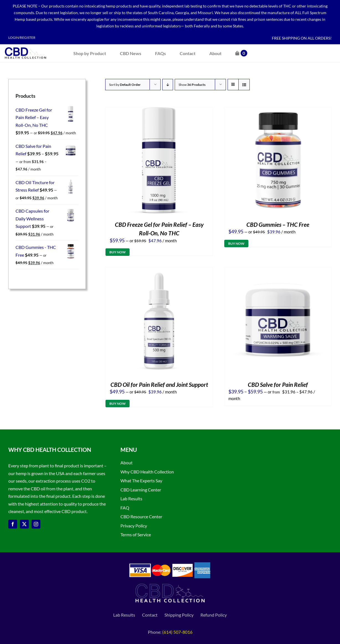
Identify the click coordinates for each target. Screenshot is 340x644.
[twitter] (24, 524)
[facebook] (13, 524)
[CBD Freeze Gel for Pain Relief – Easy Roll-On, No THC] (159, 111)
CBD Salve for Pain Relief (278, 384)
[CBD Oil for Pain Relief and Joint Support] (159, 271)
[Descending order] (168, 85)
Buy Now (118, 252)
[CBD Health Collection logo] (25, 47)
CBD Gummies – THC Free (278, 224)
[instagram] (36, 524)
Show (192, 85)
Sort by (125, 85)
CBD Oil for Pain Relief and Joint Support (159, 384)
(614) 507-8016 (177, 632)
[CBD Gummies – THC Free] (278, 111)
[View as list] (244, 85)
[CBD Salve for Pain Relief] (278, 271)
